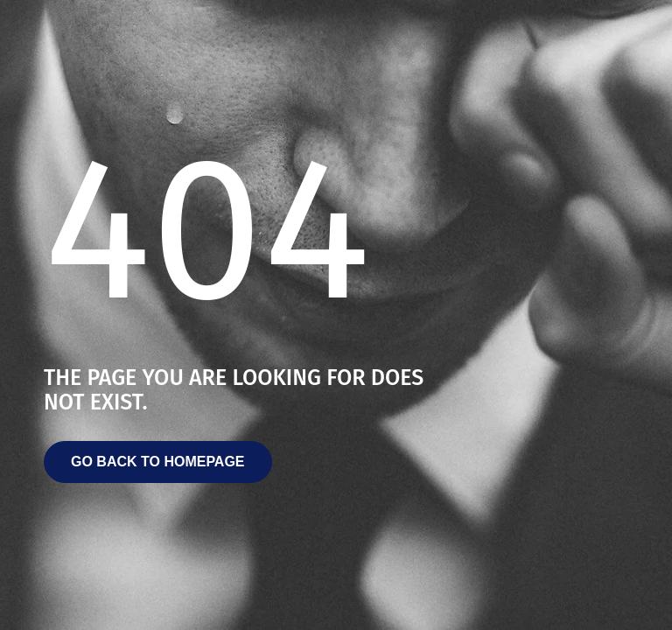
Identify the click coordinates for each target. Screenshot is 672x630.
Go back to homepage (158, 462)
